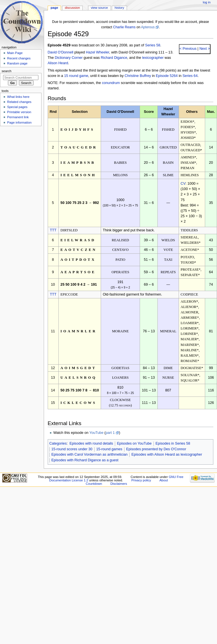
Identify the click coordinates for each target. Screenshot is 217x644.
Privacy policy (141, 480)
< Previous (188, 49)
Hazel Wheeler (97, 52)
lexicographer (153, 58)
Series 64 (190, 76)
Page (54, 8)
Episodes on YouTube (134, 443)
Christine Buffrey (138, 76)
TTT (53, 230)
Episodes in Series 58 (173, 443)
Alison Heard (58, 63)
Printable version (19, 112)
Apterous (148, 27)
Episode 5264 (167, 76)
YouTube (97, 433)
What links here (18, 97)
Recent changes (19, 58)
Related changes (19, 102)
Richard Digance (114, 58)
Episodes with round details (91, 443)
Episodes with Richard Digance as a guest (85, 460)
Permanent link (18, 117)
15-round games (109, 449)
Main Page (15, 53)
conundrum (111, 83)
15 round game (76, 76)
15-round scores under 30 (72, 449)
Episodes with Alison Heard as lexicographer (167, 455)
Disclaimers (119, 484)
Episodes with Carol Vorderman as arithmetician (89, 455)
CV (183, 184)
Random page (17, 63)
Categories (58, 443)
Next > (204, 49)
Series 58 (153, 45)
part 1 (110, 433)
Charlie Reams (124, 27)
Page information (19, 122)
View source (99, 8)
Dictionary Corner (69, 58)
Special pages (17, 107)
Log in (207, 2)
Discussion (72, 8)
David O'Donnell (61, 52)
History (119, 8)
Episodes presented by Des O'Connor (156, 449)
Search (7, 71)
